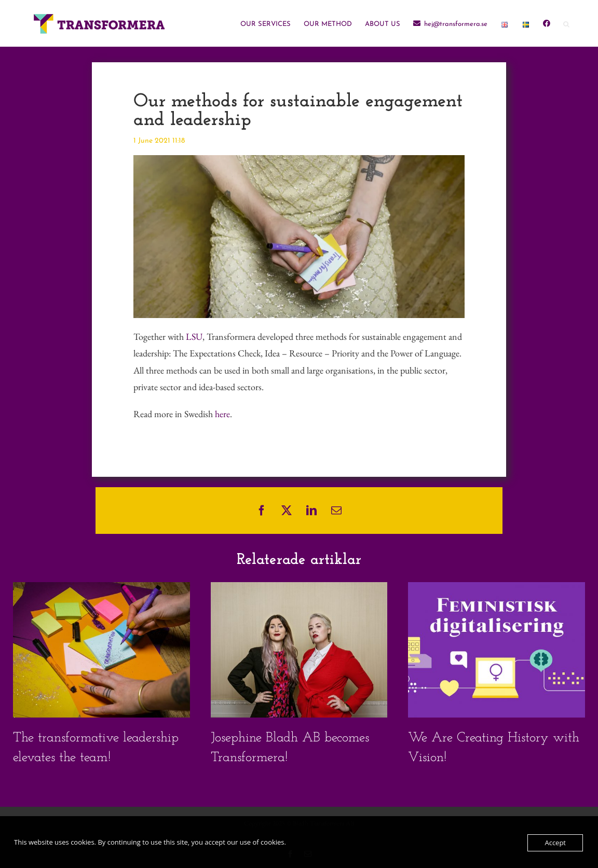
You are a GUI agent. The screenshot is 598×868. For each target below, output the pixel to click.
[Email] (336, 511)
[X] (287, 511)
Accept (555, 843)
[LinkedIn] (311, 511)
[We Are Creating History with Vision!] (497, 588)
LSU (194, 336)
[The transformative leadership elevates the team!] (101, 588)
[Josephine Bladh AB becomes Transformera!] (299, 588)
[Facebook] (262, 511)
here (222, 414)
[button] (566, 24)
